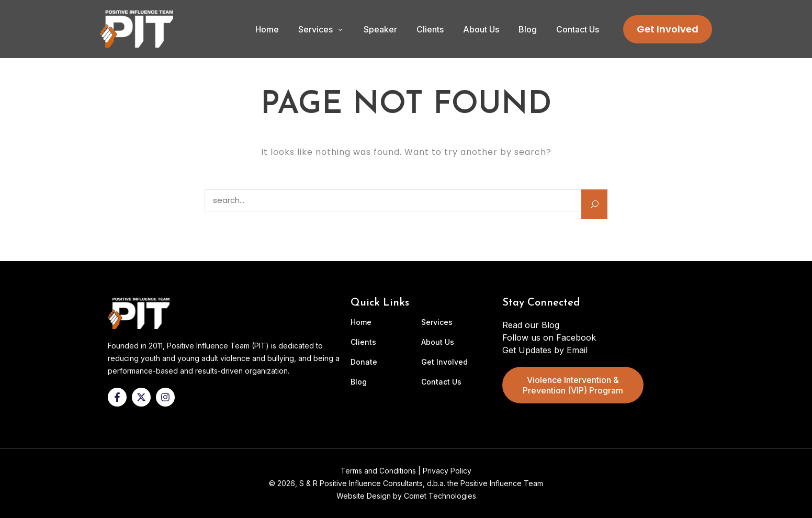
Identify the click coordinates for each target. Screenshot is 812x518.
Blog (528, 29)
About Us (481, 29)
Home (267, 29)
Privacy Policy (447, 471)
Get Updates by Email (545, 350)
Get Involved (668, 29)
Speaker (380, 29)
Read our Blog (531, 325)
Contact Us (578, 29)
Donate (364, 362)
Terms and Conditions (378, 471)
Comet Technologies (440, 496)
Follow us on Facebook (549, 337)
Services (315, 29)
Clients (430, 29)
